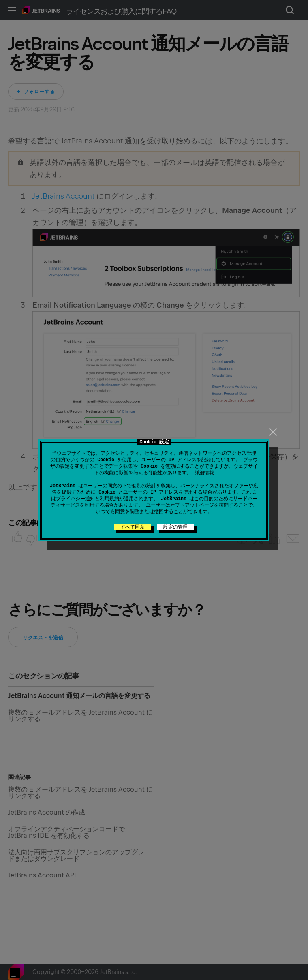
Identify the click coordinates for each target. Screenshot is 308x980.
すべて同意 (133, 527)
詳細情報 (204, 473)
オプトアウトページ (192, 505)
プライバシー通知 (75, 499)
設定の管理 (175, 527)
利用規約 (109, 499)
